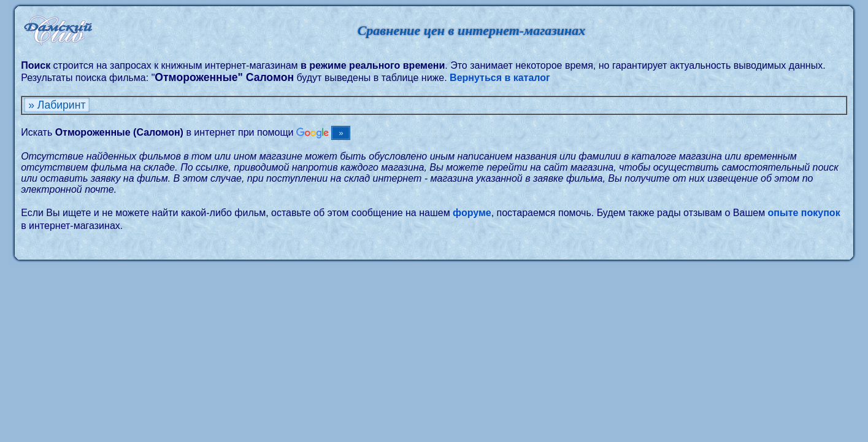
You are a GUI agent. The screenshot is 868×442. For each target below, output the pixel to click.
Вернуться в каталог (500, 78)
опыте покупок (804, 213)
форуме (472, 213)
